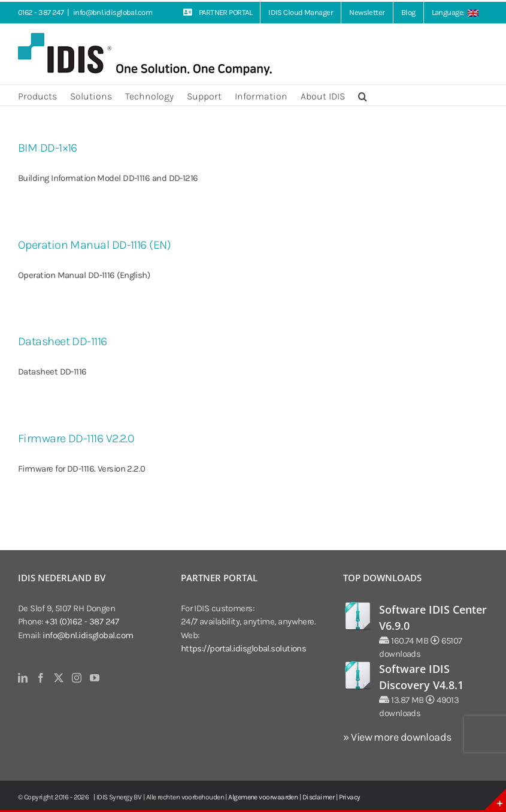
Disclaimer (319, 797)
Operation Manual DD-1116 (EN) (94, 245)
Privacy (350, 797)
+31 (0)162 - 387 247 (82, 621)
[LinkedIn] (22, 678)
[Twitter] (58, 678)
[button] (363, 95)
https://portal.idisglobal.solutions (244, 648)
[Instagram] (76, 678)
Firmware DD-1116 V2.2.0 (76, 438)
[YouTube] (94, 678)
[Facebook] (40, 678)
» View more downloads (397, 737)
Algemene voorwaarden (263, 797)
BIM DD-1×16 (48, 148)
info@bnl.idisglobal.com (113, 12)
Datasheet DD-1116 (63, 341)
